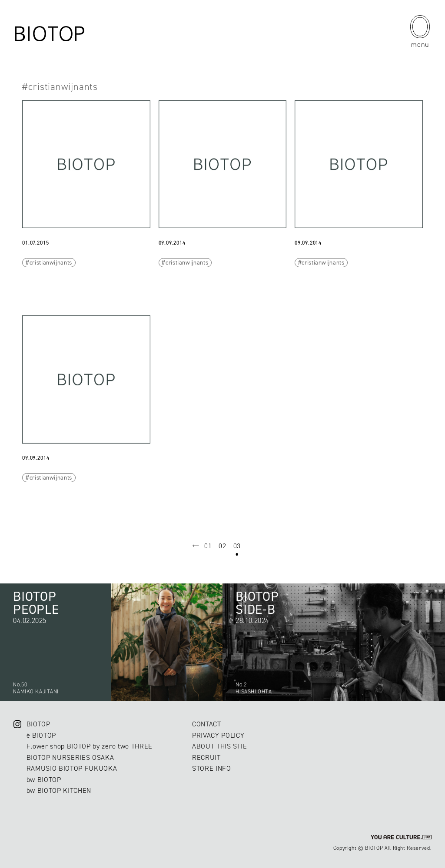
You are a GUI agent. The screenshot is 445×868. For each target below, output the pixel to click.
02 (222, 546)
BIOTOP (38, 724)
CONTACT (207, 724)
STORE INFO (212, 768)
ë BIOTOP (41, 735)
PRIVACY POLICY (218, 735)
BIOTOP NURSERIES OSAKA (70, 757)
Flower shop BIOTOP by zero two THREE (90, 746)
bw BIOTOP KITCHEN (59, 790)
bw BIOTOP (44, 780)
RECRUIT (206, 757)
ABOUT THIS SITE (220, 746)
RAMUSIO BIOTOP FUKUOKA (72, 768)
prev (196, 546)
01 (208, 546)
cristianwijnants (51, 262)
